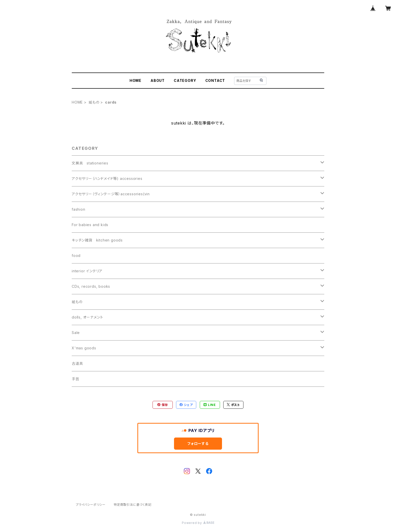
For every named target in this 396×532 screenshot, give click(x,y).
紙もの (94, 102)
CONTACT (215, 80)
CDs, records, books (91, 286)
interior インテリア (87, 271)
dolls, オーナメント (87, 317)
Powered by (198, 523)
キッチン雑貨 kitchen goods (97, 240)
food (76, 256)
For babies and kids (90, 225)
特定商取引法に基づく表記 (133, 505)
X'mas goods (84, 348)
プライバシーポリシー (91, 505)
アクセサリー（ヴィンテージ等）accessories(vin (111, 194)
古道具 (77, 363)
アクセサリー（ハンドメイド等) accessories (107, 178)
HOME (135, 80)
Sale (76, 333)
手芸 (76, 379)
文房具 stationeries (90, 163)
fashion (79, 209)
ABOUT (158, 80)
